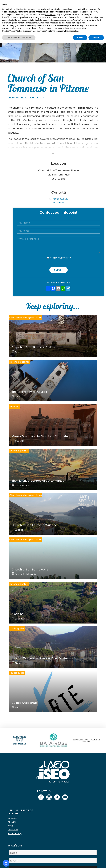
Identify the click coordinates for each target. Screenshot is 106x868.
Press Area (13, 830)
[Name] (53, 853)
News (10, 826)
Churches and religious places (26, 98)
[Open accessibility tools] (6, 863)
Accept (60, 258)
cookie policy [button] (92, 12)
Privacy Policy (64, 258)
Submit (59, 270)
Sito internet (59, 202)
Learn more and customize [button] (19, 37)
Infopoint (12, 818)
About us (12, 822)
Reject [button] (80, 37)
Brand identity (15, 834)
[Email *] (53, 861)
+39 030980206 (61, 199)
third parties (50, 15)
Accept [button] (96, 37)
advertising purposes (55, 20)
